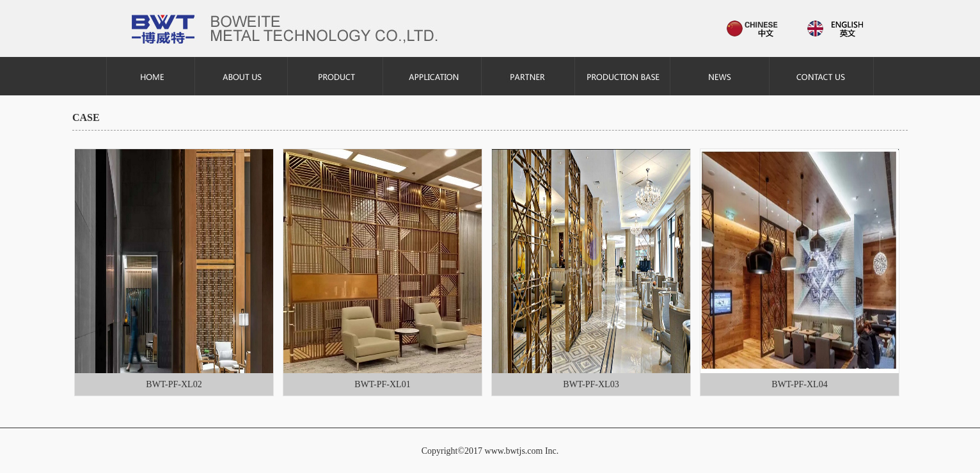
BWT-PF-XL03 (591, 384)
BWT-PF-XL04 (799, 384)
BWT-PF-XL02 (174, 384)
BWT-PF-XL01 (382, 384)
